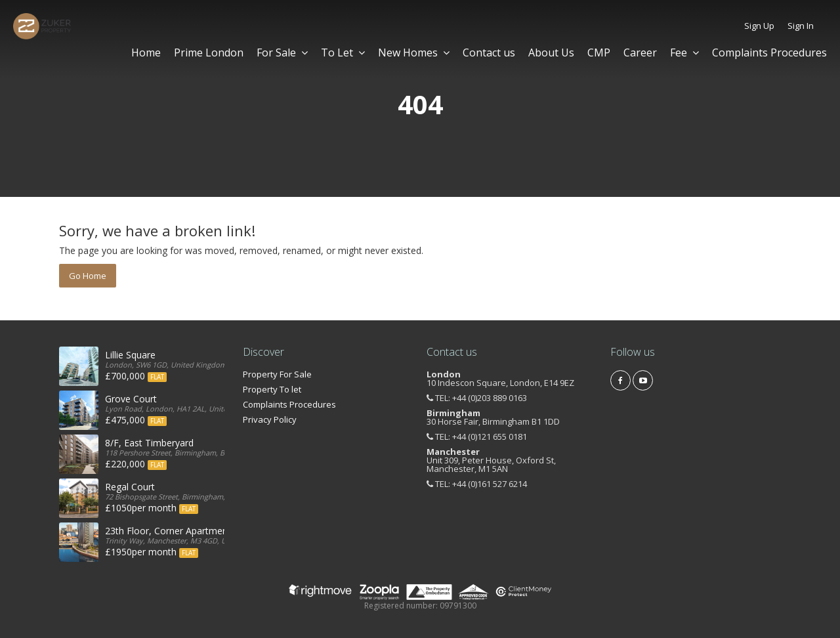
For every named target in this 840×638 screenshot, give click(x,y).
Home (146, 53)
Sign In (801, 26)
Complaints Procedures (769, 53)
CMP (599, 53)
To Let (343, 53)
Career (640, 53)
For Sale (282, 53)
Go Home (88, 276)
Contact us (489, 53)
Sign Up (759, 26)
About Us (551, 53)
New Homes (414, 53)
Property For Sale (277, 374)
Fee (684, 53)
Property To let (272, 389)
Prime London (209, 53)
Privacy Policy (270, 419)
